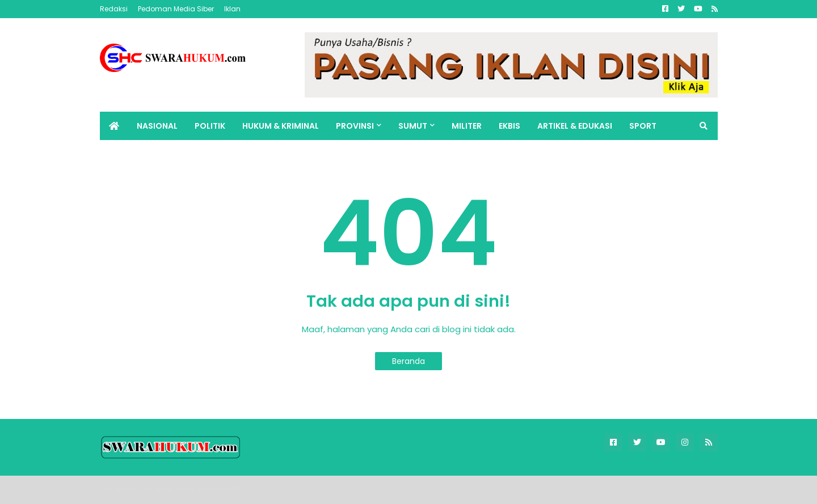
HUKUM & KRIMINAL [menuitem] (281, 126)
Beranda (408, 361)
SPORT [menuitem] (643, 126)
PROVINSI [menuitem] (355, 126)
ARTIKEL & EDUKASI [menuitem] (575, 126)
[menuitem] (114, 126)
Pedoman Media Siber (176, 9)
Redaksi (114, 9)
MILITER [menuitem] (467, 126)
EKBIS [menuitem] (509, 126)
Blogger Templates (179, 490)
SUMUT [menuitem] (413, 126)
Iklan (232, 9)
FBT (239, 490)
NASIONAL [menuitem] (157, 126)
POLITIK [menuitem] (210, 126)
